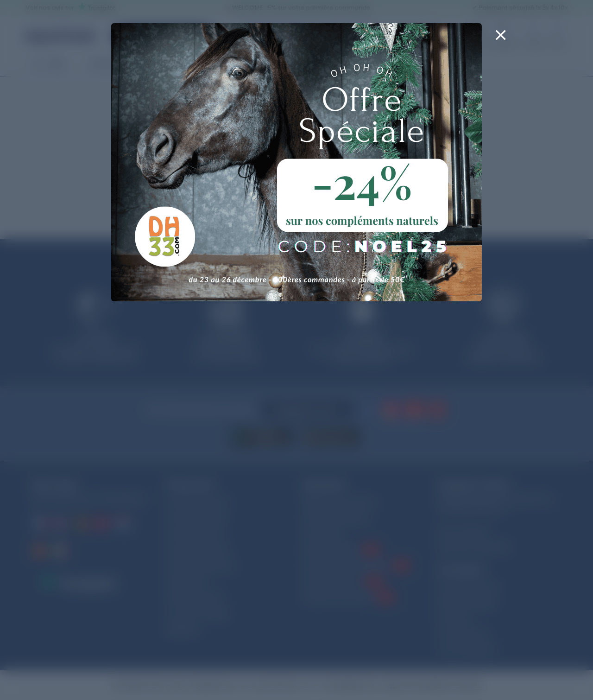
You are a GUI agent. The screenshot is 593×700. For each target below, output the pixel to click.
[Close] (501, 41)
